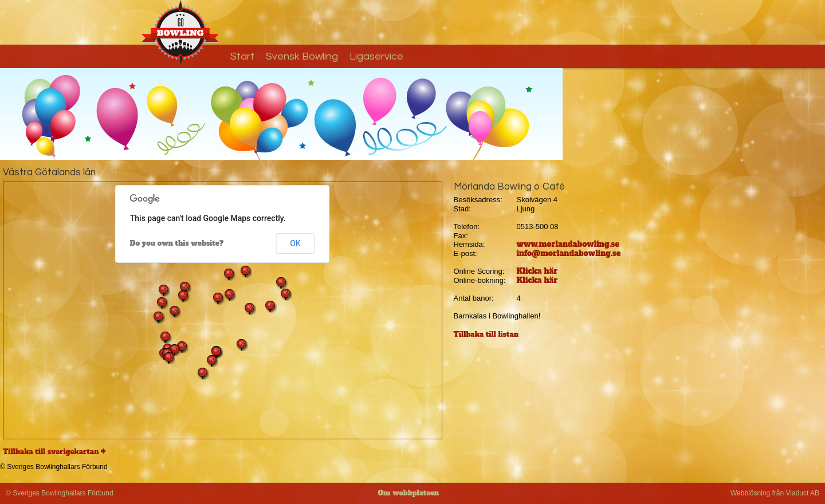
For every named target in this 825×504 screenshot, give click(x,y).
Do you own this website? (177, 243)
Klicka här (537, 271)
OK (295, 243)
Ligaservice (376, 56)
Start (242, 56)
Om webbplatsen (409, 493)
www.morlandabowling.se (568, 244)
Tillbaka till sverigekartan (51, 452)
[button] (217, 352)
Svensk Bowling (302, 56)
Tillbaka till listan (486, 334)
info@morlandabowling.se (569, 253)
